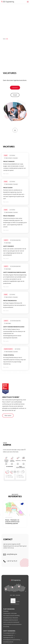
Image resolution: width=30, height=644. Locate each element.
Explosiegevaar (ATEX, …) (9, 637)
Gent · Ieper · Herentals (15, 595)
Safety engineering (9, 631)
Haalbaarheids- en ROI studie (10, 613)
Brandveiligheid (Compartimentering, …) (12, 640)
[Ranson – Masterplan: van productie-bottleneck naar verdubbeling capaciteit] (15, 514)
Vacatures (15, 88)
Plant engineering (9, 609)
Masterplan (6, 611)
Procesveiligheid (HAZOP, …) (10, 633)
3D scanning (6, 627)
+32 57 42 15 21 (12, 561)
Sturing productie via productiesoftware (12, 624)
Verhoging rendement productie (11, 620)
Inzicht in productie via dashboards (11, 622)
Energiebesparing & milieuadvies (11, 618)
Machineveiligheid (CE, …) (9, 635)
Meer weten (8, 416)
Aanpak (15, 95)
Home (4, 39)
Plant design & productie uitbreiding (11, 616)
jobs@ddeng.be (12, 554)
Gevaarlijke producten (8, 642)
